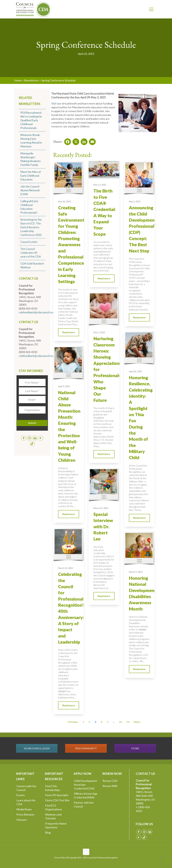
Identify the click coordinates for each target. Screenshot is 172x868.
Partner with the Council (84, 804)
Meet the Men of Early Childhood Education (31, 176)
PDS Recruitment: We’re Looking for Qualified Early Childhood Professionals (31, 120)
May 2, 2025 (99, 332)
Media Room (24, 809)
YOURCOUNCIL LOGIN (37, 748)
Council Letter (29, 242)
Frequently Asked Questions (56, 825)
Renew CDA (110, 781)
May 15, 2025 (100, 185)
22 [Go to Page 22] (120, 722)
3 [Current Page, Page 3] (95, 722)
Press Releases (25, 814)
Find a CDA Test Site (57, 800)
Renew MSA (110, 786)
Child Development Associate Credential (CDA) (85, 785)
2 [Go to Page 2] (89, 722)
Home (18, 80)
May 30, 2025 (65, 201)
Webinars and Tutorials (53, 816)
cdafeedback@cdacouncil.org (37, 312)
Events (21, 795)
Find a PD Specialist (57, 795)
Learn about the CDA (26, 802)
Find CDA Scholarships (53, 788)
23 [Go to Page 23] (128, 722)
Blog (48, 832)
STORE (135, 748)
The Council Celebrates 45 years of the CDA (31, 253)
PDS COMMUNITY (86, 748)
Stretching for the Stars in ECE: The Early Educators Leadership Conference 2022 (31, 227)
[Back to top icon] (86, 852)
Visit (54, 103)
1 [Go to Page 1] (83, 722)
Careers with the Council (26, 788)
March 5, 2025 (136, 572)
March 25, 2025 (101, 508)
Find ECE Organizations (54, 807)
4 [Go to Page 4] (102, 722)
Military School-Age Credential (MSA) (86, 795)
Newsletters (32, 80)
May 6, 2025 (135, 201)
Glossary (22, 820)
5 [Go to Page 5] (108, 722)
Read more (69, 332)
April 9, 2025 (64, 386)
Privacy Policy (60, 858)
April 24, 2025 (135, 371)
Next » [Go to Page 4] (137, 722)
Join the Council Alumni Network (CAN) (30, 190)
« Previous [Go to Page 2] (72, 722)
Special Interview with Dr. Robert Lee (103, 527)
